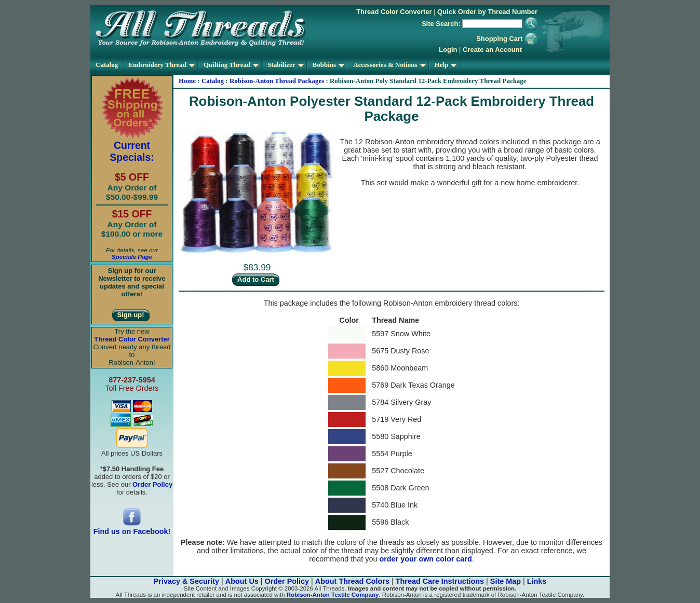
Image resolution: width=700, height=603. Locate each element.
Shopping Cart (507, 39)
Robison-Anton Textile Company (333, 595)
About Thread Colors (352, 581)
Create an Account (492, 50)
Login (448, 50)
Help (446, 65)
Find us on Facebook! (132, 528)
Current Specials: (132, 151)
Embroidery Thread (161, 65)
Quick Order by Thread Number (487, 12)
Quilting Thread (231, 65)
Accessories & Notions (389, 65)
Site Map (506, 581)
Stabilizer (285, 65)
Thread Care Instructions (440, 581)
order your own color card (425, 559)
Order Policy (287, 581)
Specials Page (132, 257)
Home (187, 81)
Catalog (107, 65)
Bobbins (329, 65)
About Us (242, 581)
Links (537, 581)
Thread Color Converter (394, 12)
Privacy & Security (186, 581)
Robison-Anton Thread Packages (277, 81)
